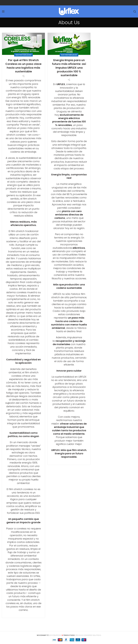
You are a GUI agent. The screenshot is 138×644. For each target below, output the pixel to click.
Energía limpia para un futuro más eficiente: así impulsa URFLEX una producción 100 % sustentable (69, 68)
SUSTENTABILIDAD (24, 55)
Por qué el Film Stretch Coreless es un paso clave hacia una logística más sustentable (23, 66)
